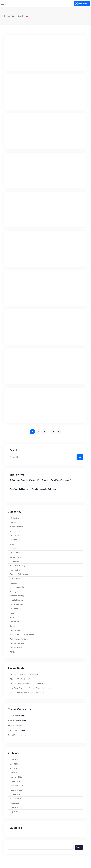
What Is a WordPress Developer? (57, 482)
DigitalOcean (15, 555)
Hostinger (14, 593)
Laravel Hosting (16, 606)
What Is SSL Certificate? (20, 681)
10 (53, 433)
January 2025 (15, 783)
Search (79, 849)
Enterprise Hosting (17, 568)
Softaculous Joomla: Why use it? (25, 482)
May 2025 (14, 766)
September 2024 (17, 801)
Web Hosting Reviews (19, 641)
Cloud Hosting (16, 533)
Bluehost (13, 524)
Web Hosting (15, 632)
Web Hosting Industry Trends (22, 637)
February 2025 (16, 779)
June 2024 (14, 809)
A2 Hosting (14, 520)
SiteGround (14, 624)
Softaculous (15, 628)
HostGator (14, 585)
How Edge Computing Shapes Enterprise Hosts (30, 690)
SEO (12, 619)
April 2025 (14, 770)
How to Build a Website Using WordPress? (28, 695)
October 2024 (15, 796)
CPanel (13, 546)
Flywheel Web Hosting (19, 576)
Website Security (17, 645)
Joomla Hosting (16, 602)
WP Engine (14, 654)
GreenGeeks (15, 581)
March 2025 (15, 775)
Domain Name (16, 559)
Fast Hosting (15, 572)
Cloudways (14, 537)
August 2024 (15, 805)
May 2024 (14, 814)
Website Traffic (16, 650)
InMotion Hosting (17, 598)
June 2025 (14, 762)
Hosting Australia (17, 589)
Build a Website (16, 529)
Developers (14, 550)
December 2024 (16, 788)
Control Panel (15, 542)
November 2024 (16, 792)
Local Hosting (15, 615)
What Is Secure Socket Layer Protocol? (26, 686)
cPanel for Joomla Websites (43, 491)
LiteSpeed (14, 611)
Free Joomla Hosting (19, 491)
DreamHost (14, 563)
